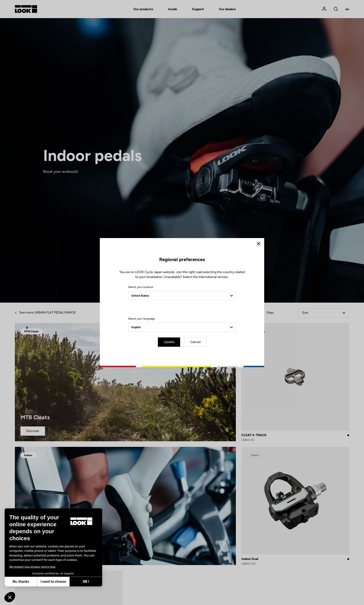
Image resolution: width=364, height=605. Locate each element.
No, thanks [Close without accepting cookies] (21, 582)
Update (169, 342)
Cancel (195, 342)
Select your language (141, 319)
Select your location (141, 287)
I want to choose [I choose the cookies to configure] (53, 582)
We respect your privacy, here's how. (32, 567)
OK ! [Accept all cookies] (86, 582)
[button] (10, 597)
